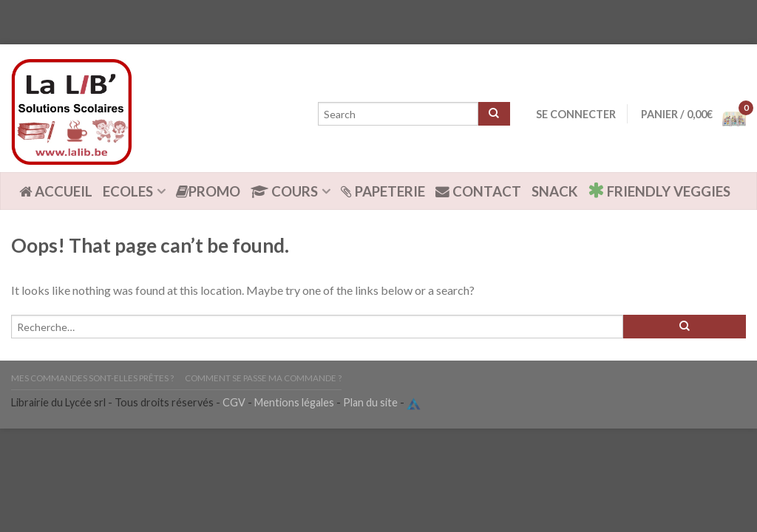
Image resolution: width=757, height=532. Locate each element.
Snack (554, 191)
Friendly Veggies (659, 190)
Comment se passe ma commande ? (263, 378)
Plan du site (370, 402)
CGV (234, 402)
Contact (478, 191)
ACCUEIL (56, 191)
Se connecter (576, 114)
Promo (208, 191)
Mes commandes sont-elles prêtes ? (92, 378)
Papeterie (383, 191)
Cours (284, 191)
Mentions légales (294, 402)
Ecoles (128, 191)
